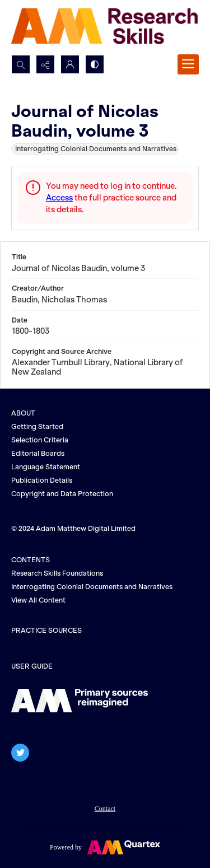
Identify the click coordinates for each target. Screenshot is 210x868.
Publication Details (42, 480)
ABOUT (23, 413)
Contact (105, 809)
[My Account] (70, 64)
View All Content (38, 600)
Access (59, 198)
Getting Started (37, 426)
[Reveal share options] (45, 64)
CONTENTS (31, 560)
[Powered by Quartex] (105, 847)
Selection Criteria (40, 440)
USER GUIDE (32, 666)
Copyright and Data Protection (62, 494)
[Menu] (188, 64)
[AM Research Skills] (105, 27)
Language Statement (46, 467)
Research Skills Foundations (57, 573)
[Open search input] (21, 64)
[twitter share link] (20, 753)
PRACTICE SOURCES (46, 630)
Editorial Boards (38, 453)
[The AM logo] (80, 701)
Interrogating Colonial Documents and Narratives (92, 587)
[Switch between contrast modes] (95, 64)
